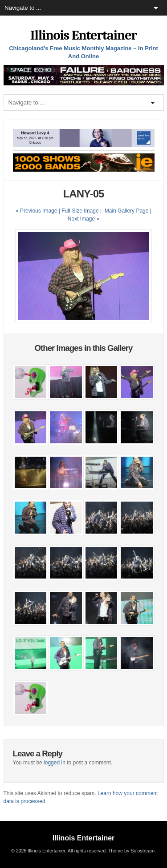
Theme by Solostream (131, 851)
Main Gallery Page (127, 211)
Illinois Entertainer (83, 35)
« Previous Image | (39, 211)
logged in (55, 763)
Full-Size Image (80, 211)
